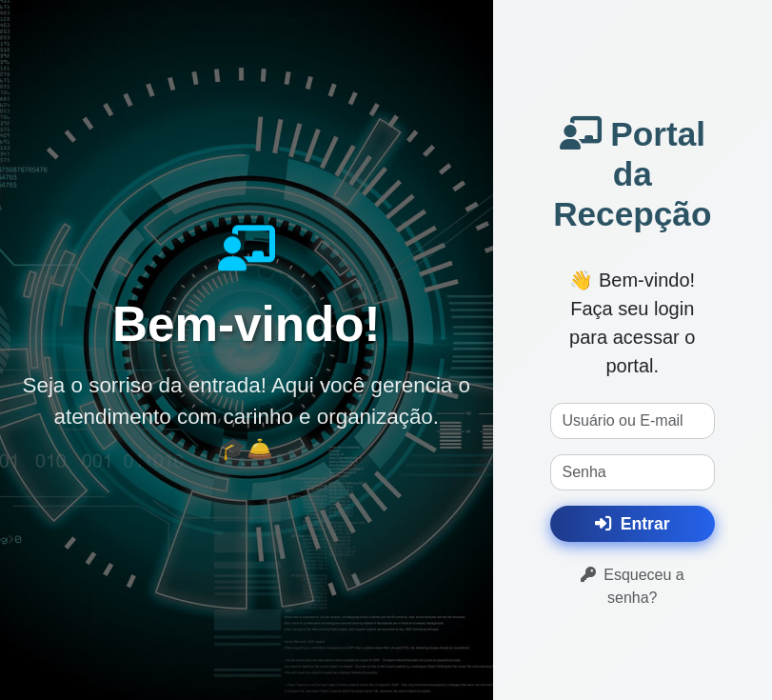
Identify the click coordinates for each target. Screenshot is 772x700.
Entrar (633, 524)
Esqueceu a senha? (633, 586)
